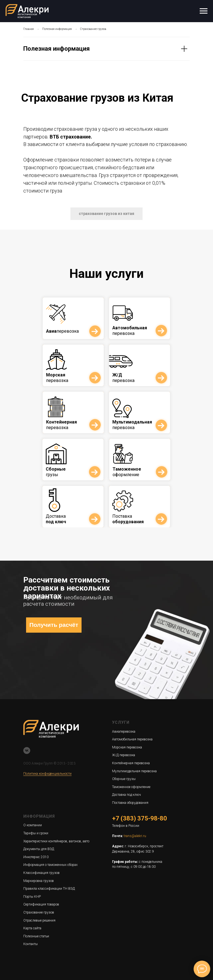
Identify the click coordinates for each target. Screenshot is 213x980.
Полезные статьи (36, 936)
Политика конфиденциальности (47, 774)
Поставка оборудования (130, 803)
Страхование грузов (93, 29)
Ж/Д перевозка (124, 755)
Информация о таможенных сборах (50, 865)
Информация (39, 816)
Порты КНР (32, 897)
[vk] (27, 751)
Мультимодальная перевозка (134, 771)
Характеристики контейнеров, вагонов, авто (56, 841)
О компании (33, 825)
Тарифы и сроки (36, 833)
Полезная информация (57, 29)
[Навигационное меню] (204, 11)
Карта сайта (32, 928)
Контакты (31, 944)
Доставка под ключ (126, 795)
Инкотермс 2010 (36, 857)
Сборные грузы (124, 779)
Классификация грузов (41, 873)
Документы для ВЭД (39, 849)
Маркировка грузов (39, 881)
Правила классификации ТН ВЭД (49, 889)
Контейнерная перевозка (131, 763)
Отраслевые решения (39, 920)
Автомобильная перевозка (132, 739)
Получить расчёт (54, 625)
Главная (29, 29)
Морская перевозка (127, 747)
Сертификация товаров (41, 904)
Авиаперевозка (124, 732)
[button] (106, 214)
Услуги (121, 722)
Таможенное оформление (131, 787)
